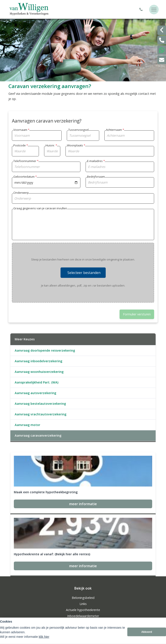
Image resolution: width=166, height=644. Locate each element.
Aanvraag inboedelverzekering (38, 361)
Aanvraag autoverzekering (35, 393)
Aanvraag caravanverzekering (38, 435)
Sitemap (14, 619)
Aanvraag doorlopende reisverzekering (45, 350)
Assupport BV (37, 613)
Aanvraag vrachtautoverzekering (41, 414)
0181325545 (83, 600)
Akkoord (147, 638)
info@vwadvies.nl (83, 606)
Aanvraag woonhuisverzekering (39, 372)
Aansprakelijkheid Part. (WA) (37, 382)
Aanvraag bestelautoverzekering (40, 404)
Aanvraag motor (27, 425)
